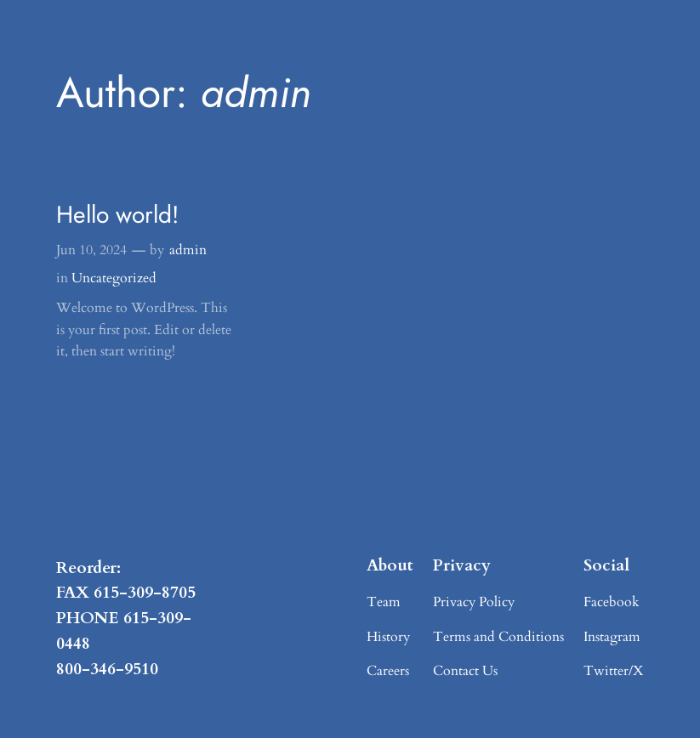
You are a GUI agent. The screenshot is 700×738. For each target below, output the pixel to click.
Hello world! (117, 215)
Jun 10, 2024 (91, 250)
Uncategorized (114, 278)
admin (188, 250)
